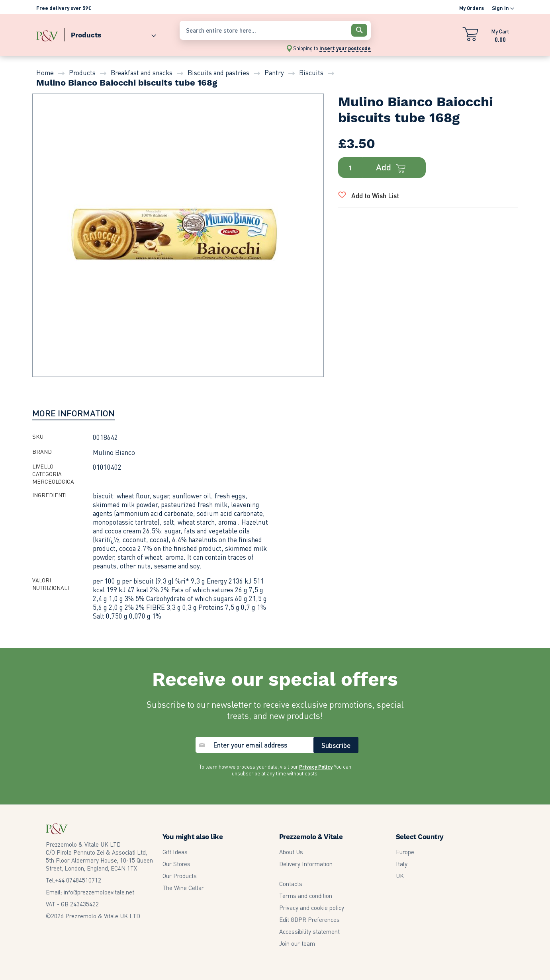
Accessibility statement (309, 931)
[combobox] (275, 30)
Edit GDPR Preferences (309, 919)
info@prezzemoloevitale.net (99, 892)
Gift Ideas (175, 852)
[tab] (73, 413)
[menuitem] (110, 33)
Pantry (274, 72)
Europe (405, 852)
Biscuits (311, 72)
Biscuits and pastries (218, 72)
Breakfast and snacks (142, 72)
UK (400, 876)
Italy (402, 864)
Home (45, 72)
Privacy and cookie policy (312, 908)
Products (82, 72)
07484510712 (78, 880)
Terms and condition (306, 896)
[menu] (104, 33)
